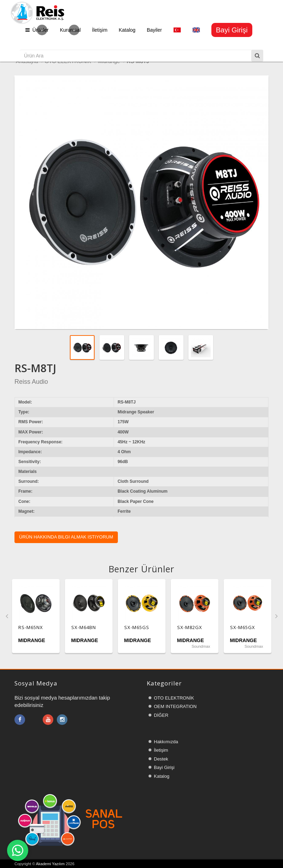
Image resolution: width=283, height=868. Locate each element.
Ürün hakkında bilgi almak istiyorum (66, 537)
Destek (161, 759)
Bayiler (154, 30)
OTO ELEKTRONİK (174, 698)
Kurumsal (70, 30)
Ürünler (37, 30)
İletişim (100, 30)
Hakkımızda (166, 742)
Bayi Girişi (164, 767)
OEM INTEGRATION (175, 706)
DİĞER (161, 715)
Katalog (127, 30)
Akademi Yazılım (50, 864)
